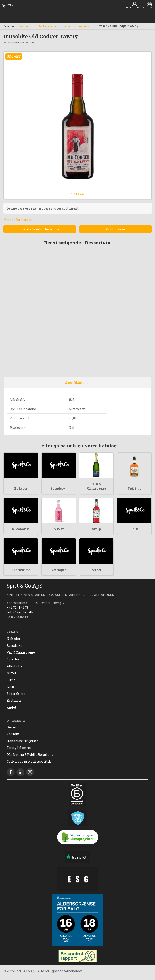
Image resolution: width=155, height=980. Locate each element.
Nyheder (21, 488)
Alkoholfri (21, 529)
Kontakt (13, 734)
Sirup (96, 529)
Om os (12, 727)
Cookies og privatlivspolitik (29, 761)
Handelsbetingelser (22, 741)
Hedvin (67, 26)
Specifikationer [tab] (77, 383)
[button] (77, 125)
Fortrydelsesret (19, 748)
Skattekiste (21, 570)
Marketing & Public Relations (30, 755)
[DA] (8, 6)
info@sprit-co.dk (20, 612)
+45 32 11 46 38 (18, 607)
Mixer (59, 529)
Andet (96, 570)
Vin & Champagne (45, 26)
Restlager (59, 570)
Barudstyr (59, 488)
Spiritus (134, 488)
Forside (23, 26)
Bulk (134, 529)
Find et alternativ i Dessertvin (40, 229)
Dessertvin (84, 26)
